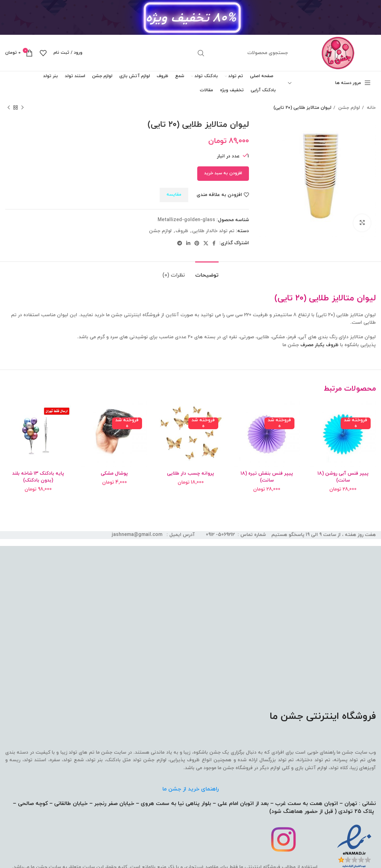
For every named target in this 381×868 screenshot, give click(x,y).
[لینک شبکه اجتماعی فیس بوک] (214, 243)
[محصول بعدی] (9, 108)
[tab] (207, 272)
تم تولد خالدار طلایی (213, 231)
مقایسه (174, 195)
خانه (371, 108)
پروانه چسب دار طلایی (190, 473)
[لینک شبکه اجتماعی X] (206, 243)
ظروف (182, 231)
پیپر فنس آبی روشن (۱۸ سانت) (343, 477)
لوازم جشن (348, 108)
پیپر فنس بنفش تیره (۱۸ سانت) (267, 477)
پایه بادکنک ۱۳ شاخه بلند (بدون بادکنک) (38, 477)
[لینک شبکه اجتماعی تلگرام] (180, 243)
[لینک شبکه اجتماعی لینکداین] (188, 243)
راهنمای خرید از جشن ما (190, 789)
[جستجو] (243, 53)
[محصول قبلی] (22, 108)
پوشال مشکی (114, 473)
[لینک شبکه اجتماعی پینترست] (197, 243)
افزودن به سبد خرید (223, 173)
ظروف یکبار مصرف (319, 345)
